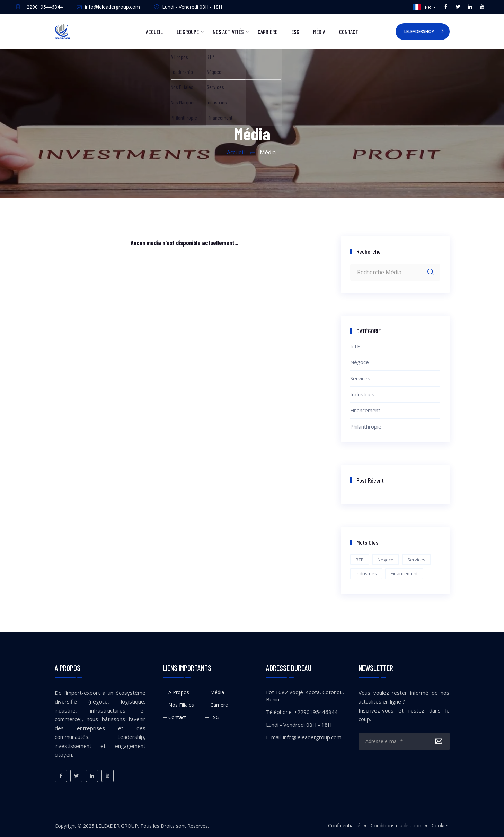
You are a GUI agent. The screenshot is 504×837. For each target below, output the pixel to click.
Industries (362, 394)
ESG (295, 32)
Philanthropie (366, 426)
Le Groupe (188, 32)
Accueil (154, 32)
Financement (365, 410)
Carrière (268, 32)
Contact (349, 32)
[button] (424, 7)
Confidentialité (344, 825)
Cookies (441, 825)
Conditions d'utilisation (396, 825)
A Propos (179, 692)
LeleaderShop (419, 31)
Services (360, 378)
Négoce (360, 362)
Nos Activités (228, 32)
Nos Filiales (181, 705)
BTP (355, 346)
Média (319, 32)
